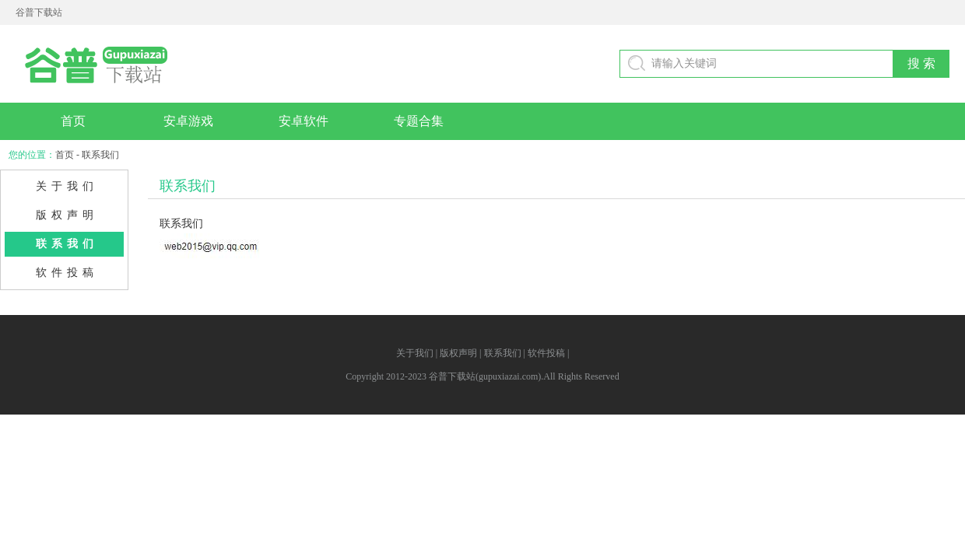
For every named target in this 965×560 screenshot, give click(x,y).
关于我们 (67, 186)
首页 (73, 121)
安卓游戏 (188, 121)
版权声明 (67, 215)
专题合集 (419, 121)
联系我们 (67, 244)
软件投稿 (67, 273)
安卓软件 (304, 121)
